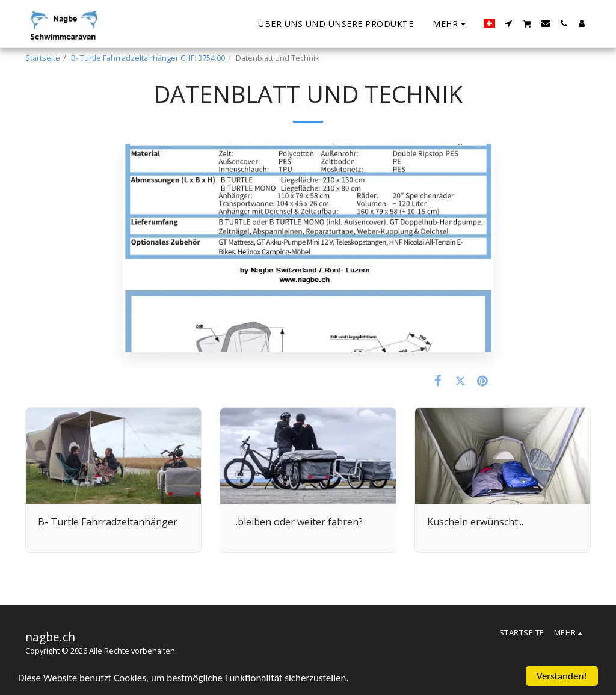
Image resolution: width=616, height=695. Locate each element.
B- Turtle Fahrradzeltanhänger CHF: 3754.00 (148, 58)
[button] (509, 23)
